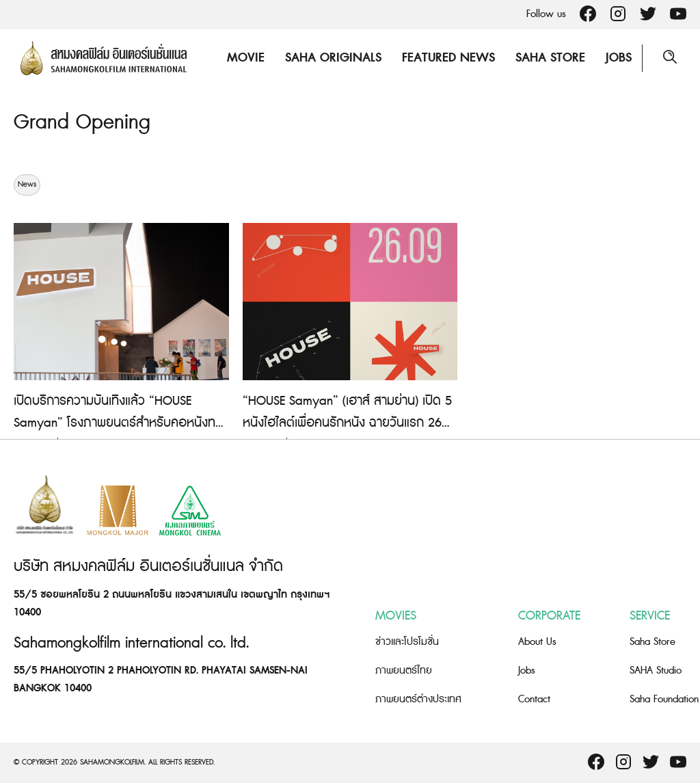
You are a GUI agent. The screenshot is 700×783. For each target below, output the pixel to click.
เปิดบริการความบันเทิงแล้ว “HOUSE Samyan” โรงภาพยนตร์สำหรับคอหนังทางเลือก (120, 423)
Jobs (619, 58)
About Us (537, 642)
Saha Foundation (664, 699)
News (27, 185)
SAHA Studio (656, 671)
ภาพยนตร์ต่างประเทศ (418, 699)
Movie (246, 58)
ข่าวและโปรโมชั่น (407, 642)
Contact (534, 699)
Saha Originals (333, 58)
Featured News (448, 58)
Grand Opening (82, 122)
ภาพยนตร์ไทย (404, 671)
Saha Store (550, 58)
